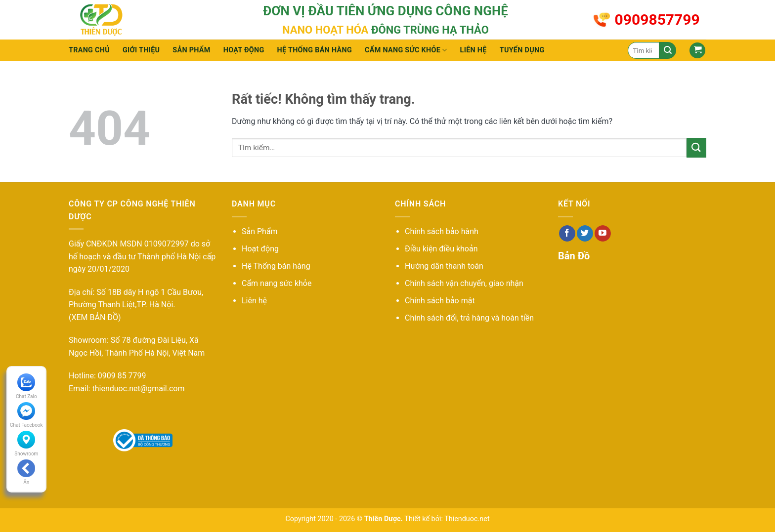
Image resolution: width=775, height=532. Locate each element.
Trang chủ (89, 50)
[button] (697, 51)
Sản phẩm (191, 50)
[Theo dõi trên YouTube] (603, 234)
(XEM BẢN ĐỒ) (95, 317)
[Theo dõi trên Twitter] (585, 234)
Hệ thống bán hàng (315, 50)
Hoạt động (244, 50)
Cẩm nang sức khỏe (406, 50)
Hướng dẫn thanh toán (444, 266)
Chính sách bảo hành (442, 231)
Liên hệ (474, 50)
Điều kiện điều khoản (441, 249)
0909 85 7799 (122, 376)
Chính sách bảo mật (440, 301)
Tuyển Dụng (522, 50)
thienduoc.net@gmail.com (138, 389)
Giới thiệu (141, 50)
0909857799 (657, 20)
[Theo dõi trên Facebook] (567, 234)
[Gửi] (668, 50)
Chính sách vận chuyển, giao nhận (464, 283)
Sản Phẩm (260, 231)
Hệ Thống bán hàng (276, 266)
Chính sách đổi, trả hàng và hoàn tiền (469, 318)
